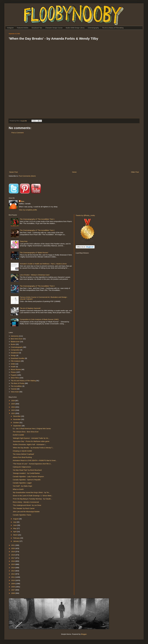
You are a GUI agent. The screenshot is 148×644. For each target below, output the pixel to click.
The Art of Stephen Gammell (30, 308)
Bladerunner (15, 342)
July (15, 522)
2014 (13, 568)
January (16, 541)
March (16, 535)
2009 (13, 584)
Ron (23, 201)
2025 (13, 404)
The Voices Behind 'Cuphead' (24, 454)
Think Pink (24, 241)
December (17, 416)
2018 (13, 555)
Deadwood (15, 353)
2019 (13, 552)
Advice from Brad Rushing (22, 457)
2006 (13, 593)
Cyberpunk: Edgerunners (22, 467)
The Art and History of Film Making (23, 381)
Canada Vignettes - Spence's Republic (27, 480)
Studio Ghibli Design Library (75, 28)
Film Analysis (16, 361)
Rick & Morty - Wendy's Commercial (26, 502)
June (15, 525)
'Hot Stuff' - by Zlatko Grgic (23, 486)
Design (13, 355)
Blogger (84, 634)
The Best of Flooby (18, 383)
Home (74, 172)
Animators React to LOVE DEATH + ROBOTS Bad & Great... (35, 460)
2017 (13, 558)
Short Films (15, 378)
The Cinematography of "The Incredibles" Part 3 (37, 286)
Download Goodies (18, 358)
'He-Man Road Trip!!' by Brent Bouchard (27, 470)
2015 (13, 564)
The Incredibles (16, 386)
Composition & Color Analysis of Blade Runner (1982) (39, 319)
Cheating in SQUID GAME (22, 451)
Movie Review (16, 369)
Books (13, 344)
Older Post (135, 172)
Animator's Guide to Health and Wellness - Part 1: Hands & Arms (43, 264)
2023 (13, 410)
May (15, 528)
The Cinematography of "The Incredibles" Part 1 (37, 219)
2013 (13, 571)
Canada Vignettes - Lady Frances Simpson (28, 476)
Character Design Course (54, 28)
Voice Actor (15, 392)
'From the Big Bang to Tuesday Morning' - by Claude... (32, 499)
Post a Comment (18, 133)
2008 (13, 587)
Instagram (10, 28)
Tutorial (13, 389)
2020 (13, 548)
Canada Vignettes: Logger (22, 483)
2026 (13, 401)
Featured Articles (23, 28)
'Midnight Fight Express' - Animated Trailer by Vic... (31, 438)
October (16, 423)
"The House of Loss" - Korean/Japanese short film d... (32, 464)
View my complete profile (28, 210)
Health (13, 367)
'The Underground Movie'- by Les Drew (27, 505)
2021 (13, 545)
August (16, 519)
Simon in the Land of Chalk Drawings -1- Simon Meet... (33, 496)
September (17, 426)
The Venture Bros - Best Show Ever (26, 432)
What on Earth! (18, 489)
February (17, 538)
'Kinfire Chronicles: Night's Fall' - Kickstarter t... (30, 444)
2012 (13, 574)
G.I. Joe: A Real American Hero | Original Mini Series (32, 429)
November (17, 419)
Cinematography (93, 28)
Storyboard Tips (37, 28)
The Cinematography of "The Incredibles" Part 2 (37, 230)
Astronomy (15, 336)
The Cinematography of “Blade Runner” (34, 253)
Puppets (14, 375)
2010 (13, 580)
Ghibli (13, 364)
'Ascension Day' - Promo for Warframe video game (31, 441)
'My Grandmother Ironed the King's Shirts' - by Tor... (32, 492)
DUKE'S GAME (18, 435)
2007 (13, 590)
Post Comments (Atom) (27, 176)
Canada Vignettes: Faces (22, 515)
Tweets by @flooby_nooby (85, 215)
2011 (13, 577)
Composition (15, 350)
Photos (13, 372)
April (15, 532)
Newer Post (13, 172)
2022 (13, 413)
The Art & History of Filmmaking (113, 28)
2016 (13, 561)
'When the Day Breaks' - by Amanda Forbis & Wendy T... (33, 448)
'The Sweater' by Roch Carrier (24, 508)
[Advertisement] (74, 152)
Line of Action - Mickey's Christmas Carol (35, 275)
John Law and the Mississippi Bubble (26, 512)
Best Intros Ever (17, 339)
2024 (13, 407)
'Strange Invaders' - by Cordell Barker (26, 473)
